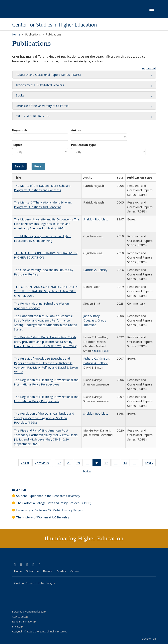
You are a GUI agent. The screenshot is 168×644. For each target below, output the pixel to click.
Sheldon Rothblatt (96, 219)
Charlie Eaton (101, 351)
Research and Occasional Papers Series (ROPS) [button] (48, 75)
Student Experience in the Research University (48, 496)
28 (70, 464)
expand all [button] (149, 68)
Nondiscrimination (24, 622)
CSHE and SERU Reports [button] (33, 116)
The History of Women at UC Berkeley (43, 517)
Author (76, 130)
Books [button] (20, 95)
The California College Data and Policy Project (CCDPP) (54, 503)
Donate (48, 571)
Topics (17, 145)
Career (75, 571)
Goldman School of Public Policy (35, 583)
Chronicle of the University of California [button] (42, 106)
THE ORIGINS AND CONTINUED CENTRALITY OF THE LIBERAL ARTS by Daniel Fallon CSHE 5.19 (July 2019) (46, 291)
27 (61, 464)
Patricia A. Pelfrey (95, 270)
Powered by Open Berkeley (29, 612)
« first (26, 464)
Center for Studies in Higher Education (55, 25)
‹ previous (43, 464)
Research (19, 490)
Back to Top (149, 639)
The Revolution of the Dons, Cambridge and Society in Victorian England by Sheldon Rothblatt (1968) (44, 418)
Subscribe (32, 571)
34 (126, 464)
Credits (61, 571)
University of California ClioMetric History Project (50, 510)
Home (16, 34)
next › (150, 464)
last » (88, 472)
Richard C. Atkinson (96, 358)
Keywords (20, 130)
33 (117, 464)
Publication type (84, 145)
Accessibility (20, 617)
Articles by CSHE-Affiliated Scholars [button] (40, 85)
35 (136, 464)
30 (89, 464)
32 (108, 464)
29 (79, 464)
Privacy (17, 627)
